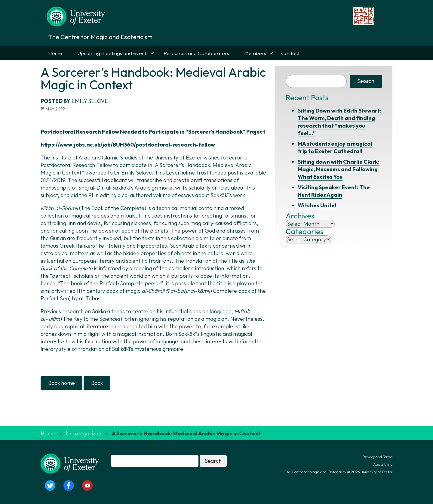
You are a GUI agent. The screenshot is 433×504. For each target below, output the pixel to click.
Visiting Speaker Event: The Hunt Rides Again (334, 191)
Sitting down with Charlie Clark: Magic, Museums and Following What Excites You (339, 169)
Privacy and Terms (378, 457)
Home (55, 53)
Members (255, 53)
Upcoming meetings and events (113, 53)
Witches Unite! (317, 205)
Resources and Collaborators (196, 53)
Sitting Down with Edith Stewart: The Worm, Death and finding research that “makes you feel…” (339, 122)
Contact (290, 53)
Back (97, 383)
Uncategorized (84, 433)
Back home (61, 383)
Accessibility (383, 464)
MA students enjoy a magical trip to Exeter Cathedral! (335, 147)
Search (366, 81)
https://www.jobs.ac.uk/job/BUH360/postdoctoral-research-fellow (128, 145)
